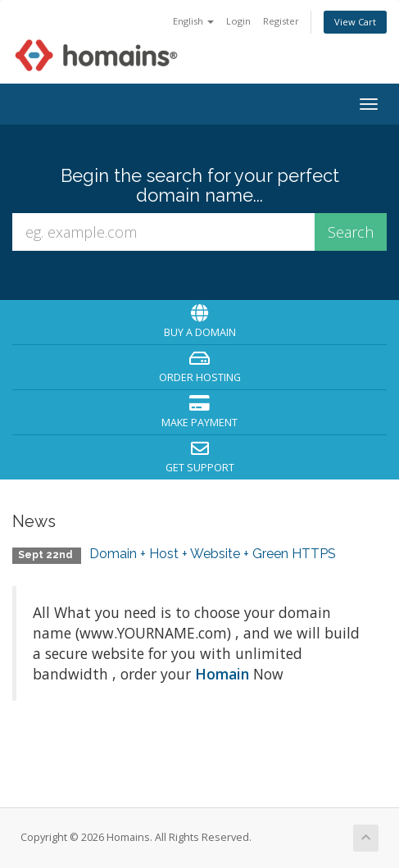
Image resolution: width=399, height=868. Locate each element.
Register (281, 21)
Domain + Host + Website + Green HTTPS (213, 554)
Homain (222, 674)
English (193, 21)
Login (238, 21)
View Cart (355, 22)
